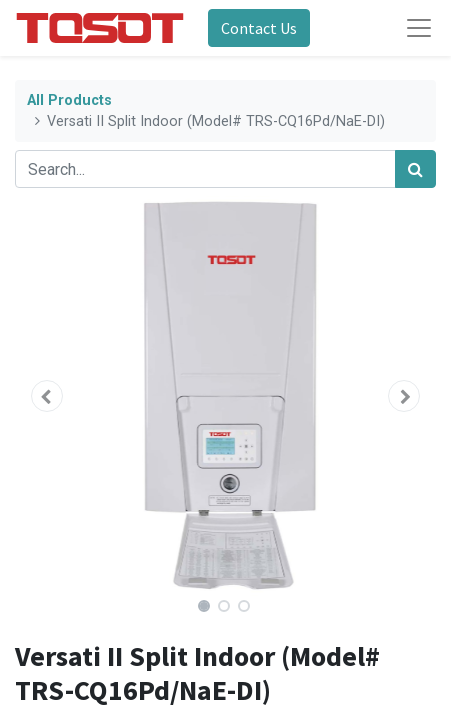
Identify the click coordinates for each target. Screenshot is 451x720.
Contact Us (259, 28)
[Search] (415, 169)
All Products (69, 100)
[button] (46, 396)
